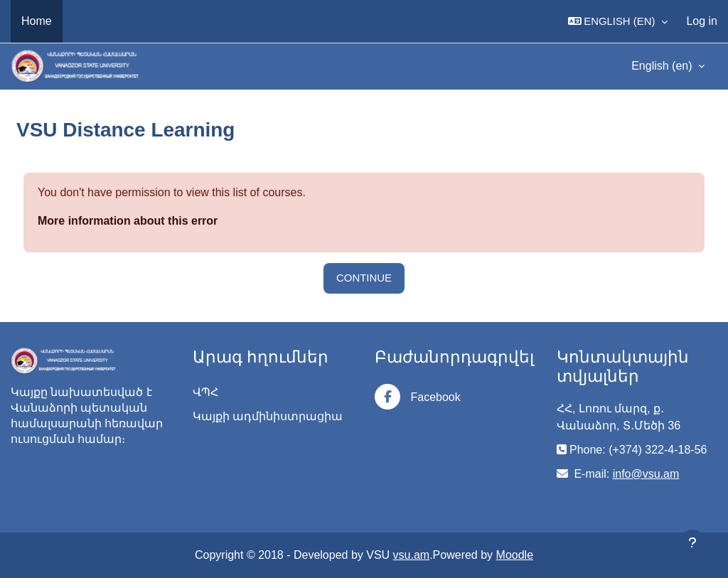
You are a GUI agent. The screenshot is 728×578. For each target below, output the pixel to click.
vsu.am (412, 555)
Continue (364, 278)
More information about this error (128, 221)
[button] (618, 21)
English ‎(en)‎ (663, 66)
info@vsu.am (646, 474)
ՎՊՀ (205, 392)
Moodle (515, 555)
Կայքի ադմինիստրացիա (268, 416)
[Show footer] (692, 542)
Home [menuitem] (37, 21)
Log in (702, 21)
